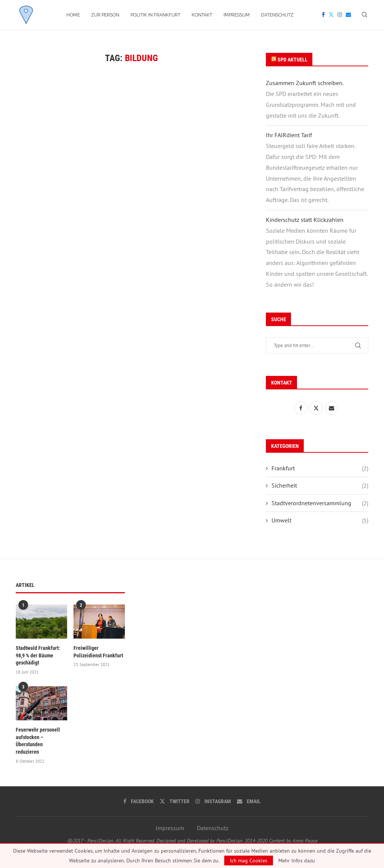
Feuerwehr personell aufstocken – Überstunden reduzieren (38, 741)
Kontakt (202, 15)
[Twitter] (331, 15)
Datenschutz (277, 15)
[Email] (348, 15)
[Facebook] (323, 15)
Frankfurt (320, 468)
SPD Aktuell (292, 60)
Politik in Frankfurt (155, 15)
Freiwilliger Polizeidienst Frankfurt (98, 652)
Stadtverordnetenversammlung (320, 503)
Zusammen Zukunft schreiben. (305, 83)
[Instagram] (340, 15)
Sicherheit (320, 485)
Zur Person (105, 15)
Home (73, 15)
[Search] (364, 15)
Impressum (237, 15)
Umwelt (320, 520)
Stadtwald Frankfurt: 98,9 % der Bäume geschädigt (38, 655)
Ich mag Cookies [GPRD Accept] (249, 861)
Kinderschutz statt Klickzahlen (305, 220)
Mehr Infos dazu (297, 861)
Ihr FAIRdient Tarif (289, 135)
